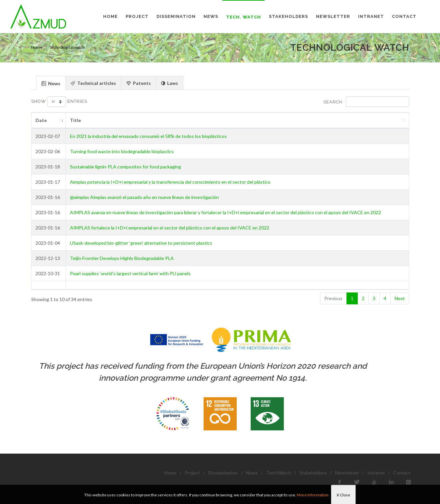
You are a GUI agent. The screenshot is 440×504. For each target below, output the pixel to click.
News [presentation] (51, 83)
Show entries (59, 102)
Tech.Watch (279, 473)
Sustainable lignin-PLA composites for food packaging (126, 167)
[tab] (51, 83)
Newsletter (347, 473)
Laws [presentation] (170, 83)
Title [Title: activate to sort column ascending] (75, 120)
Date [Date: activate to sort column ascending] (41, 120)
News (252, 473)
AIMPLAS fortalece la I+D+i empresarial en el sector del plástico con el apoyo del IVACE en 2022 (170, 228)
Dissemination (223, 473)
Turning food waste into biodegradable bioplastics (122, 151)
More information (313, 495)
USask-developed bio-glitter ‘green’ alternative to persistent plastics (141, 243)
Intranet (376, 473)
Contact (402, 473)
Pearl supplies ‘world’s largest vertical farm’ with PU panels (130, 273)
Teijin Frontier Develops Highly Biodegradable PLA (122, 258)
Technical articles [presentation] (93, 83)
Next (400, 298)
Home (37, 47)
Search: (366, 102)
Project (192, 473)
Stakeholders (313, 473)
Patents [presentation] (139, 83)
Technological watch (67, 47)
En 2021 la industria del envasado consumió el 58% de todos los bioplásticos (148, 136)
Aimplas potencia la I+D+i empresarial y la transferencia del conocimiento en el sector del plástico (170, 182)
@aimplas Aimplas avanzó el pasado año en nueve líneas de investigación (144, 197)
